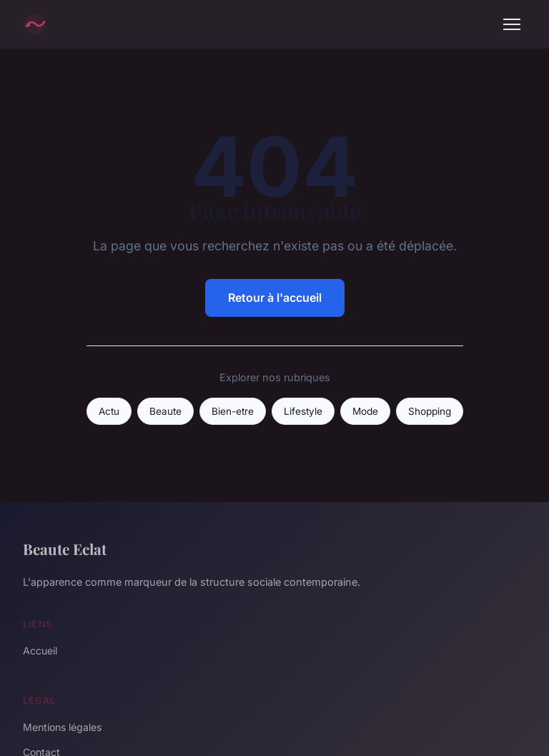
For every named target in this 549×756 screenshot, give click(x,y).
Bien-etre (233, 411)
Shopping (430, 411)
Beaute (165, 411)
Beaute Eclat (65, 549)
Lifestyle (303, 411)
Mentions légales (62, 727)
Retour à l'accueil (275, 298)
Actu (109, 411)
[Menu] (512, 24)
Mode (365, 411)
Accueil (40, 651)
